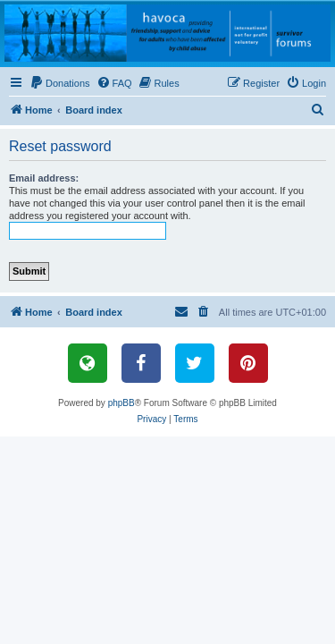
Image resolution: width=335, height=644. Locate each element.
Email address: (44, 178)
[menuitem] (60, 83)
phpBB (121, 403)
